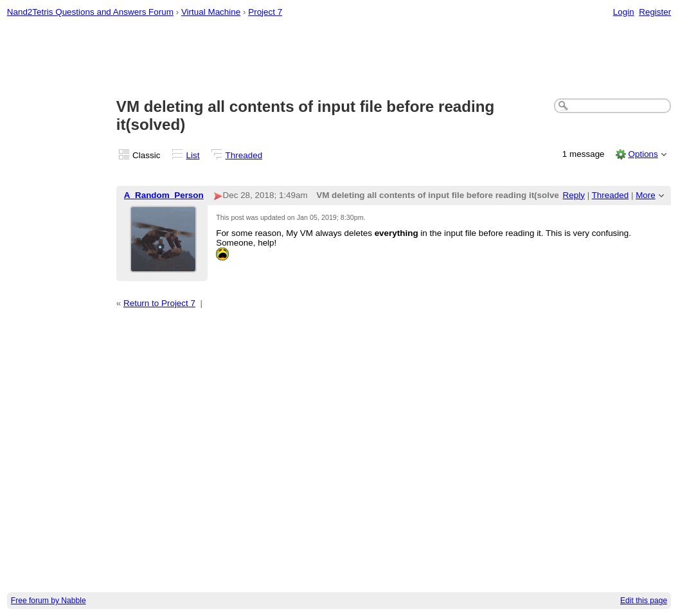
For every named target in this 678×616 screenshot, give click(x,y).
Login (624, 12)
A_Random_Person (164, 195)
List (193, 155)
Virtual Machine (211, 12)
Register (655, 12)
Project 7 (265, 12)
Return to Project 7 (159, 303)
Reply (574, 195)
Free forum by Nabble (49, 601)
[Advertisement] (339, 59)
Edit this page (644, 601)
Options (643, 154)
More (646, 195)
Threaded (244, 155)
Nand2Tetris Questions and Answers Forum (90, 12)
